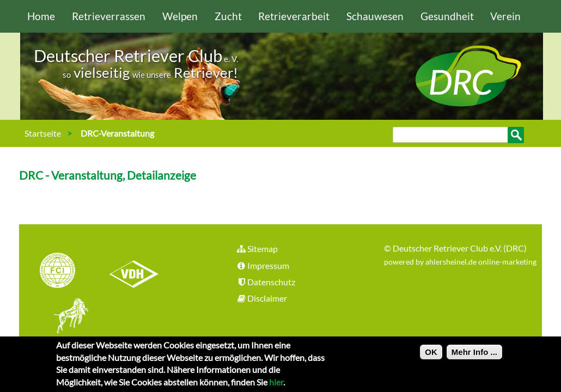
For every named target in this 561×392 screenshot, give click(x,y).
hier (276, 385)
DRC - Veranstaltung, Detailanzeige (108, 175)
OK (431, 356)
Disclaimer (261, 298)
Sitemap (257, 249)
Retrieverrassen (109, 16)
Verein (505, 16)
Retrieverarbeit (294, 16)
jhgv (67, 317)
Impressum (263, 265)
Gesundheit (447, 16)
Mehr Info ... (474, 356)
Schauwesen (375, 16)
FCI (67, 272)
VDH (137, 272)
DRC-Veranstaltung (117, 133)
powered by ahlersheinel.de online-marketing (460, 262)
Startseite (43, 133)
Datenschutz (266, 282)
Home (41, 16)
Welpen (180, 16)
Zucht (228, 16)
